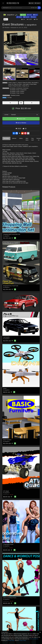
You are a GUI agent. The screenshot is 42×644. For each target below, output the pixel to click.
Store (35, 15)
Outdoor (22, 91)
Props (18, 90)
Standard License (15, 95)
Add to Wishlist (21, 123)
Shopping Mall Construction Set (12, 234)
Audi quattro (7, 337)
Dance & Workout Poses (10, 598)
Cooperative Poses (8, 544)
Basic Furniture (7, 440)
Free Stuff (32, 139)
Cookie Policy (11, 640)
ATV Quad (6, 491)
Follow (23, 15)
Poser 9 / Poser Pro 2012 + (15, 86)
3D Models (13, 88)
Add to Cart (21, 119)
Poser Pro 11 (26, 86)
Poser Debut (33, 84)
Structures (26, 88)
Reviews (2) (39, 139)
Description (6, 138)
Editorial (14, 138)
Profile (29, 15)
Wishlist (33, 17)
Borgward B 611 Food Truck (11, 286)
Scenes (22, 93)
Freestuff (26, 17)
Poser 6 (10, 83)
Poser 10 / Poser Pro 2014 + (15, 84)
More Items (27, 139)
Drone (5, 388)
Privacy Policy (22, 640)
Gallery (19, 17)
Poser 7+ (15, 83)
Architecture (19, 88)
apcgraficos (32, 25)
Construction (23, 90)
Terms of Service (34, 639)
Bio (6, 19)
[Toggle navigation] (3, 3)
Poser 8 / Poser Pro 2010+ (25, 83)
